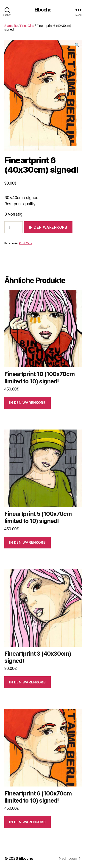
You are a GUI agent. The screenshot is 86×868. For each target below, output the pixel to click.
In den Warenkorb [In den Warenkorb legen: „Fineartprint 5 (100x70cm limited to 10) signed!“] (27, 542)
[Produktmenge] (14, 227)
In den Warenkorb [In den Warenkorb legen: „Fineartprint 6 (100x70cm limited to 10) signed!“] (27, 822)
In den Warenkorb (48, 227)
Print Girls (27, 26)
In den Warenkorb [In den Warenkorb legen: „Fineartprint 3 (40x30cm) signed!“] (27, 682)
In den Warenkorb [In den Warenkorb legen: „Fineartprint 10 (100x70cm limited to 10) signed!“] (27, 403)
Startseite (11, 26)
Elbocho (43, 10)
